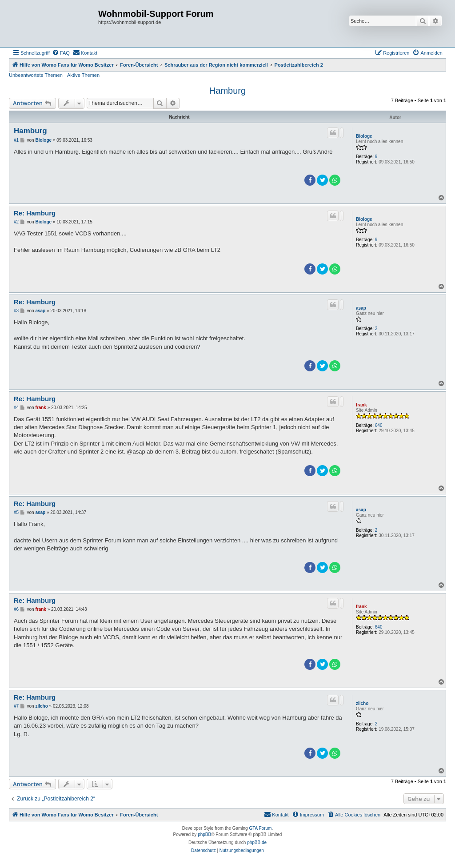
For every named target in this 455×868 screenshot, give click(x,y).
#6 (16, 609)
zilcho (362, 703)
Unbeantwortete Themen (36, 75)
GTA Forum (260, 828)
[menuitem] (61, 53)
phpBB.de (257, 842)
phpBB (204, 834)
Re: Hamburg (35, 213)
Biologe (364, 136)
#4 (16, 408)
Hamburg (227, 91)
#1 (16, 140)
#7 (16, 706)
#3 (16, 311)
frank (361, 405)
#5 (16, 512)
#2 (16, 222)
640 (379, 425)
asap (361, 308)
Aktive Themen (83, 75)
